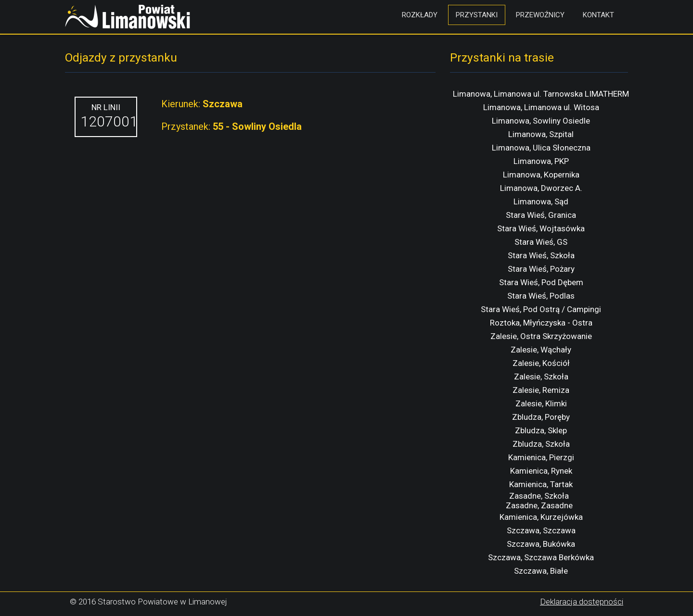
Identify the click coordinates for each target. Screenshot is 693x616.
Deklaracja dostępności (582, 602)
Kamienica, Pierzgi (541, 457)
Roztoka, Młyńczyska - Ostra (541, 323)
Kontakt (598, 15)
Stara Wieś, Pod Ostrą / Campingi (541, 309)
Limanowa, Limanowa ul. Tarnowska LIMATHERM (541, 94)
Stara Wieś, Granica (541, 215)
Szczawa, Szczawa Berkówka (541, 557)
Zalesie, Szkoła (541, 377)
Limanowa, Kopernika (541, 175)
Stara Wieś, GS (541, 242)
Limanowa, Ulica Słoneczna (541, 148)
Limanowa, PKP (541, 161)
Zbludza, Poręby (541, 417)
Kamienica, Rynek (541, 471)
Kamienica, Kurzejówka (541, 517)
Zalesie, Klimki (541, 403)
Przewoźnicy (540, 15)
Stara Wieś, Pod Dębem (541, 282)
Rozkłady (420, 15)
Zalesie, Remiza (541, 390)
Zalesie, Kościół (541, 363)
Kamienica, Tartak (541, 484)
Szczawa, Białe (541, 571)
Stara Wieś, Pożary (541, 269)
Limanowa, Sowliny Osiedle (541, 121)
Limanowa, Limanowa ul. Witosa (541, 107)
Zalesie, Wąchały (541, 350)
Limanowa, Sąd (541, 201)
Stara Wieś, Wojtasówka (541, 228)
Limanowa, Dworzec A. (541, 188)
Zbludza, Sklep (541, 430)
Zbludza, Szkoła (541, 444)
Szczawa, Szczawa (541, 530)
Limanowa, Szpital (541, 134)
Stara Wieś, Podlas (541, 296)
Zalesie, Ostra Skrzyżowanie (541, 336)
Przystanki (477, 15)
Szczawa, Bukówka (541, 544)
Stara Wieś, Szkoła (541, 255)
